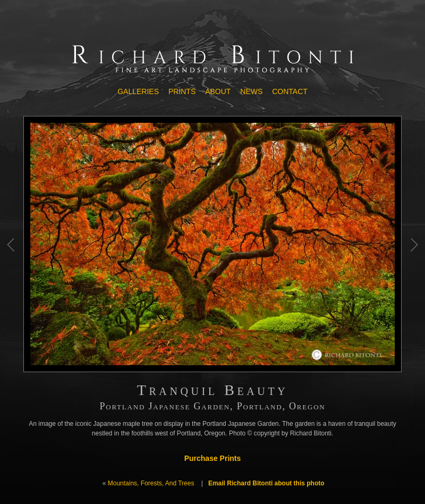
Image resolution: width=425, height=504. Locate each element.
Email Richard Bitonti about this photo (266, 483)
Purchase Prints (213, 458)
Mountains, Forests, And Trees (151, 483)
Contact (290, 91)
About (218, 91)
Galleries (138, 91)
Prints (182, 91)
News (251, 91)
